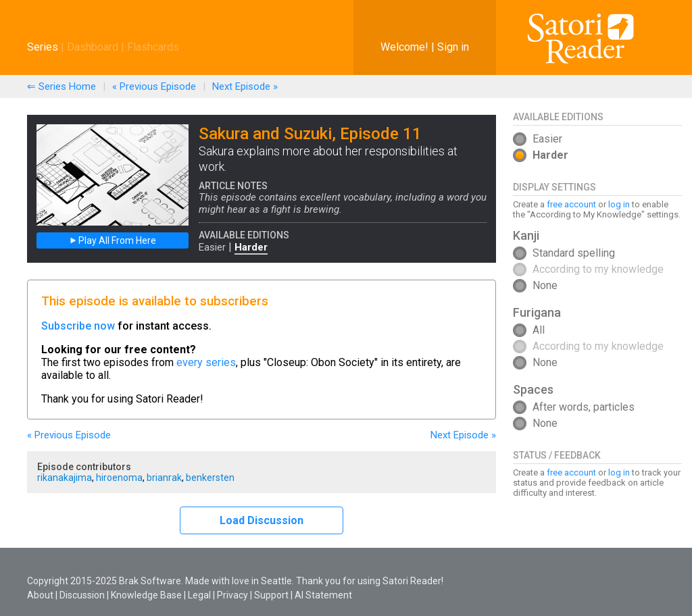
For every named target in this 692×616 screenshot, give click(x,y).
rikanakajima (65, 478)
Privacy (232, 595)
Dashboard (93, 47)
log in (619, 204)
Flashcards (153, 47)
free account (571, 204)
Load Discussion (262, 520)
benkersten (210, 478)
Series (43, 47)
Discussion (82, 595)
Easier (212, 247)
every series (206, 362)
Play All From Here (113, 240)
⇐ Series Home (61, 86)
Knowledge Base (146, 595)
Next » (245, 86)
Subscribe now (78, 326)
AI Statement (323, 595)
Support (271, 595)
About (40, 595)
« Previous (154, 86)
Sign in (453, 47)
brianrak (164, 478)
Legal (199, 595)
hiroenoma (119, 478)
